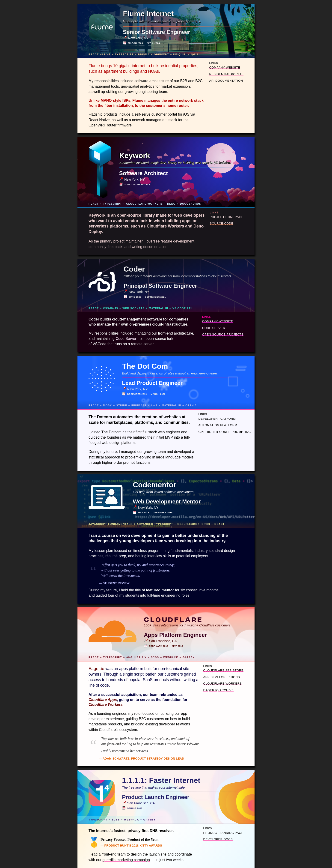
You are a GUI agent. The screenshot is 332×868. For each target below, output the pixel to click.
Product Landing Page (223, 833)
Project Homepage (227, 217)
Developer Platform (217, 419)
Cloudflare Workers (223, 684)
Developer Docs (218, 839)
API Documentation (226, 81)
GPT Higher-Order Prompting (225, 432)
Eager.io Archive (219, 690)
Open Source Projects (223, 334)
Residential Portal (226, 74)
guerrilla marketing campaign (126, 860)
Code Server (214, 328)
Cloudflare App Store (223, 670)
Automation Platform (218, 425)
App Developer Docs (222, 677)
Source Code (222, 223)
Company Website (225, 67)
